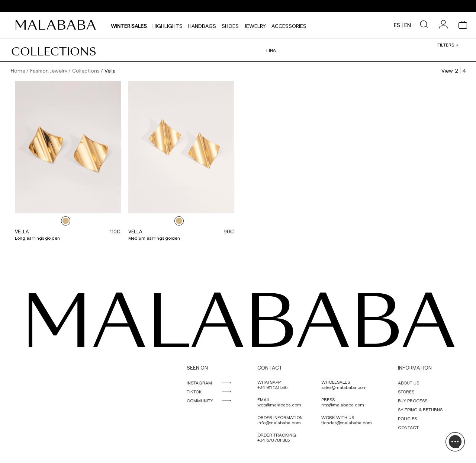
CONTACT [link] (408, 427)
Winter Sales (129, 25)
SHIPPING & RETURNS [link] (420, 409)
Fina (271, 50)
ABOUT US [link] (409, 383)
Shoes (230, 25)
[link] (58, 25)
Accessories (289, 25)
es (397, 25)
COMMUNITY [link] (200, 400)
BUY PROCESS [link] (413, 400)
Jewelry (255, 25)
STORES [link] (406, 392)
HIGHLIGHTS (168, 25)
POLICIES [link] (407, 418)
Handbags (202, 25)
